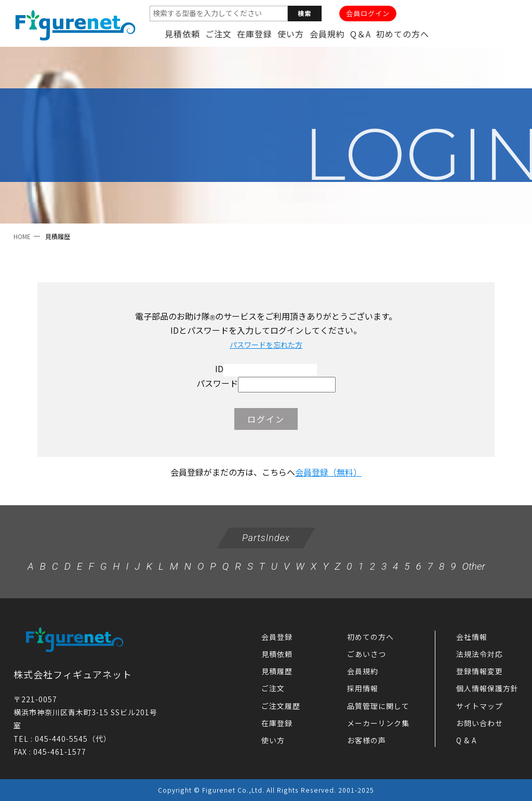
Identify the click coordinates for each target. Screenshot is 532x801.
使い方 (291, 34)
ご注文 (218, 34)
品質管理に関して (378, 706)
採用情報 (363, 688)
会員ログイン (368, 13)
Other (473, 566)
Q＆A (361, 34)
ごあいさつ (367, 654)
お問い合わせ (480, 723)
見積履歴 (277, 671)
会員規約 (327, 34)
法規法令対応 (480, 654)
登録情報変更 (480, 671)
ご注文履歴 (281, 706)
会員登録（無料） (328, 472)
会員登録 (277, 637)
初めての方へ (403, 34)
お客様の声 (367, 740)
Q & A (466, 740)
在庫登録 (255, 34)
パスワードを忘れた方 (266, 345)
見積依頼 (182, 34)
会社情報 (472, 637)
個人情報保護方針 (487, 688)
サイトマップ (480, 706)
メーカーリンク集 (378, 723)
